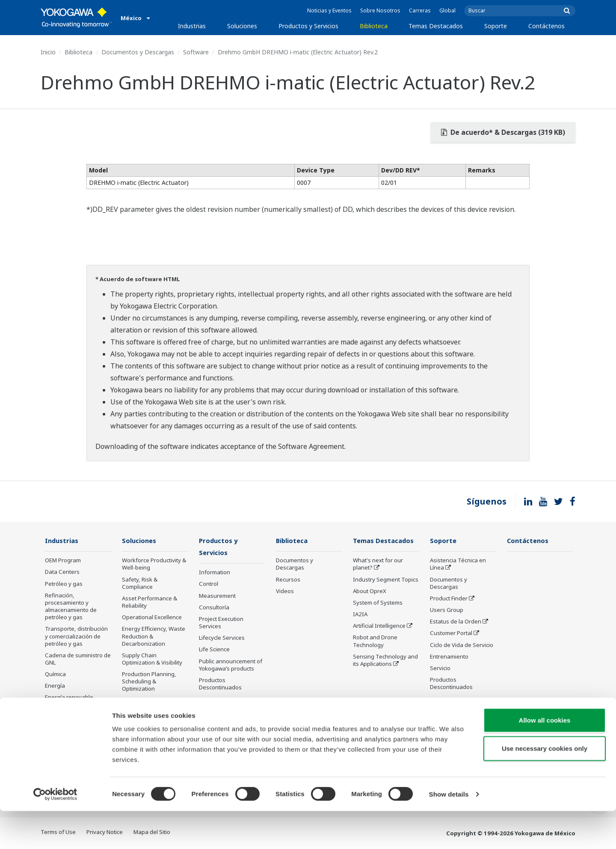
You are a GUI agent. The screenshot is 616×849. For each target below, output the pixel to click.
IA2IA (360, 614)
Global (447, 10)
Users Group (447, 610)
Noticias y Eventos (329, 10)
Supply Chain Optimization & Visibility (152, 659)
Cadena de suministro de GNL (78, 659)
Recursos (288, 580)
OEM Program (63, 561)
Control (209, 585)
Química (55, 674)
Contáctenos (546, 26)
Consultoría (214, 608)
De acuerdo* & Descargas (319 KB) (503, 132)
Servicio (440, 668)
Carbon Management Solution (150, 705)
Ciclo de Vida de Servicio (462, 645)
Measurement (217, 596)
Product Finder (449, 599)
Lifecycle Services (222, 638)
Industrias (192, 26)
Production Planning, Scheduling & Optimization (149, 682)
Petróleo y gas (64, 584)
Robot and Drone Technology (375, 641)
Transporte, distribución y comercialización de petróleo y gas (76, 636)
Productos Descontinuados (220, 684)
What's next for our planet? (378, 564)
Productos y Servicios (308, 26)
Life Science (214, 650)
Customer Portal (451, 633)
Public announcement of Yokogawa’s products (231, 665)
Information (215, 573)
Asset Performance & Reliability (150, 602)
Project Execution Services (221, 623)
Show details (449, 832)
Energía (55, 686)
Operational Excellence (152, 617)
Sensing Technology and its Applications (385, 660)
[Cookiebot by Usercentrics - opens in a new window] (55, 832)
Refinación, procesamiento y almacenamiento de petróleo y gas (71, 607)
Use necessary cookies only (545, 786)
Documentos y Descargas (138, 52)
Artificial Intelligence (379, 626)
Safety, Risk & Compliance (140, 583)
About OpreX (370, 591)
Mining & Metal (64, 709)
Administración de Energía (145, 723)
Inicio (48, 52)
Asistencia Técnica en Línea (458, 564)
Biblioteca (374, 26)
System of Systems (378, 603)
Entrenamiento (449, 657)
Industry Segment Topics (386, 580)
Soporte (496, 26)
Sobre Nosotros (380, 10)
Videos (285, 591)
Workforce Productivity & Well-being (154, 564)
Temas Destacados (436, 26)
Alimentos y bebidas (71, 733)
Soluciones (242, 26)
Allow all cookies (545, 758)
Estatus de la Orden (456, 622)
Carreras (420, 10)
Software (196, 52)
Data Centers (62, 572)
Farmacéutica (62, 721)
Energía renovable (69, 698)
